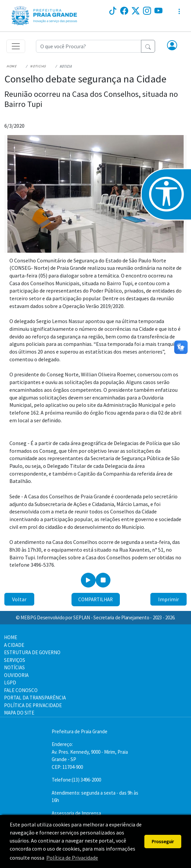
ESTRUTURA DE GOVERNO (32, 652)
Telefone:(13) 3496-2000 (76, 780)
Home (12, 66)
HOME (11, 637)
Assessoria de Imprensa (76, 813)
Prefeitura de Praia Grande (80, 731)
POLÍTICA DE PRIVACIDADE (33, 705)
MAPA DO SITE (19, 713)
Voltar (19, 599)
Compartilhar (95, 599)
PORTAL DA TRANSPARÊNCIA (35, 698)
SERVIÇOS (15, 660)
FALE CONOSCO (21, 690)
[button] (172, 46)
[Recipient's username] (89, 46)
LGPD (10, 683)
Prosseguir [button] (163, 842)
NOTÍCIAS (14, 667)
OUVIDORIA (16, 675)
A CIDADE (14, 645)
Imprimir (169, 599)
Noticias (38, 66)
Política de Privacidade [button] (72, 858)
